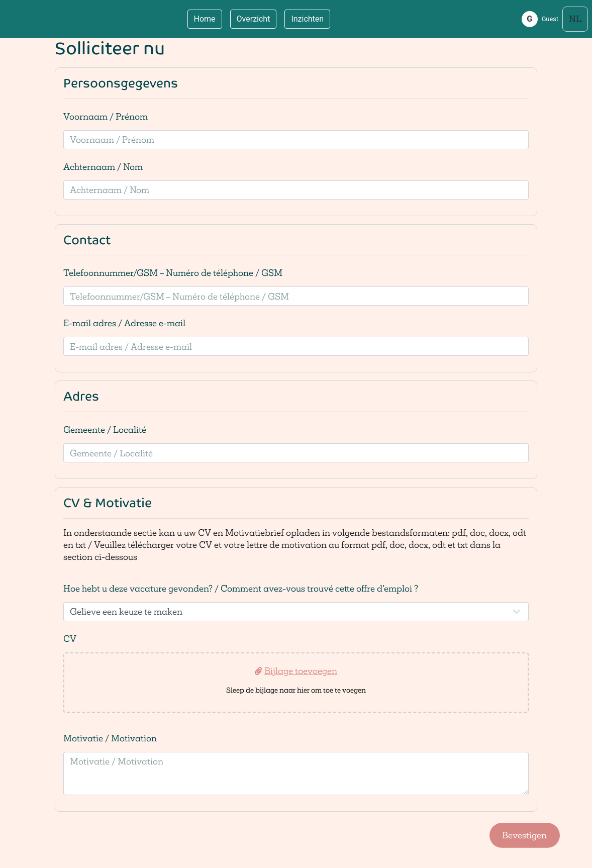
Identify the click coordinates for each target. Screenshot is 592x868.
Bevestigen (524, 835)
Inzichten (307, 19)
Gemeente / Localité (105, 429)
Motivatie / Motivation (110, 738)
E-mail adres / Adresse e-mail (124, 323)
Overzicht (254, 19)
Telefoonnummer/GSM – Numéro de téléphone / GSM (173, 273)
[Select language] (575, 19)
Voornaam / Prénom (106, 116)
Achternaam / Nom (103, 167)
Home (205, 19)
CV (70, 639)
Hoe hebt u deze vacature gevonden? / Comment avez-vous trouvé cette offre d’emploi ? (241, 588)
